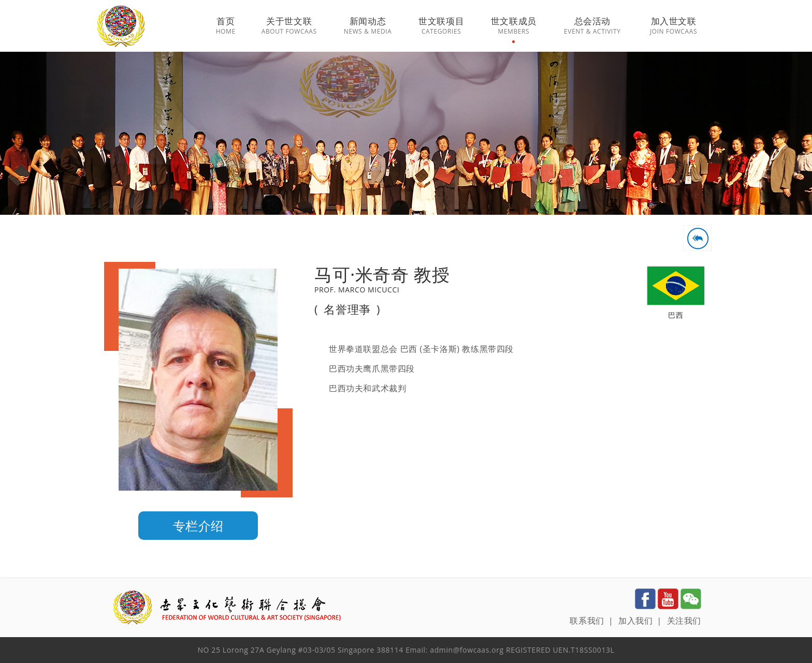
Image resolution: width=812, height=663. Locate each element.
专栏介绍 (198, 526)
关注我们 (684, 621)
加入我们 (635, 621)
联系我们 (587, 621)
